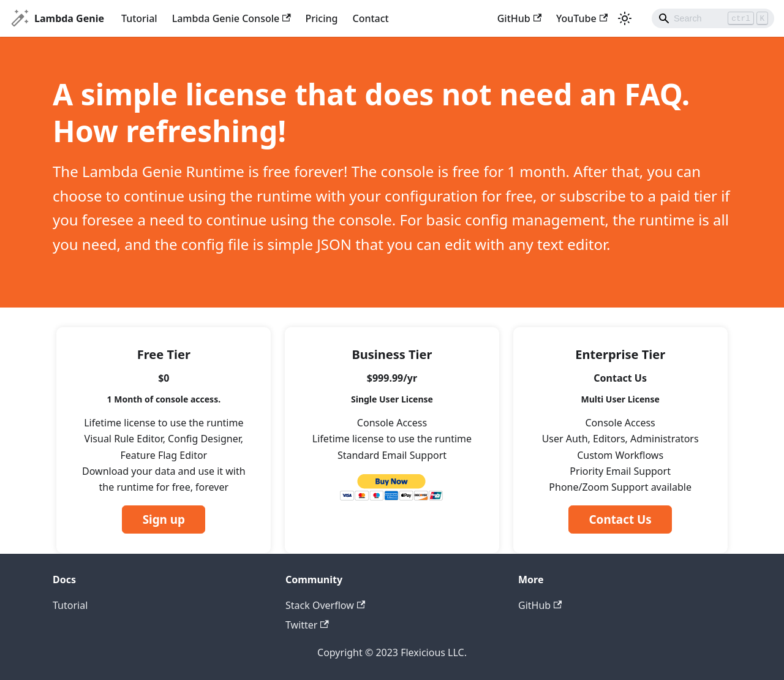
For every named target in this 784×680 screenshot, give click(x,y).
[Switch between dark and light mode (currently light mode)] (625, 18)
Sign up (164, 519)
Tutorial (139, 18)
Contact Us (620, 519)
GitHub (519, 18)
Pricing (322, 18)
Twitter (307, 625)
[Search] (713, 18)
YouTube (582, 18)
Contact (371, 18)
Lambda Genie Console (232, 18)
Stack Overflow (325, 605)
